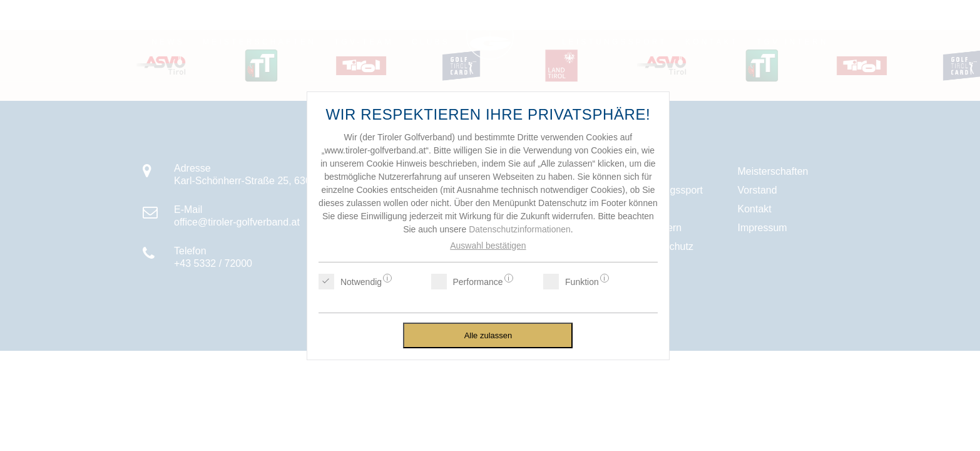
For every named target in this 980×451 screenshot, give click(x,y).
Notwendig (361, 282)
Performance (478, 282)
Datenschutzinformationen (520, 229)
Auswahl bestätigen (488, 246)
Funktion (582, 282)
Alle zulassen (488, 335)
